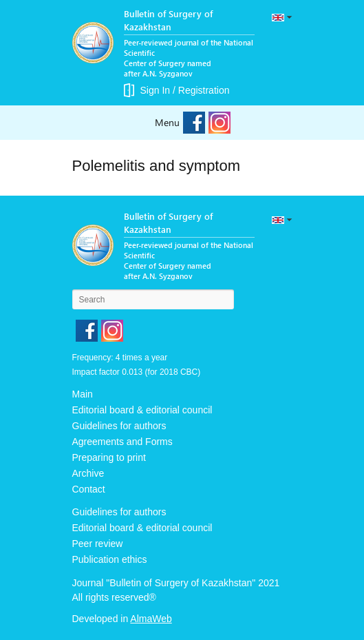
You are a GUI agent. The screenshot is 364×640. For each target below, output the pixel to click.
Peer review (98, 544)
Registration (204, 90)
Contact (89, 489)
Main (83, 394)
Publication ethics (110, 559)
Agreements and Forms (122, 442)
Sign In (156, 90)
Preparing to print (109, 457)
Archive (88, 473)
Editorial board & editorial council (142, 410)
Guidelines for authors (119, 426)
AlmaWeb (151, 619)
